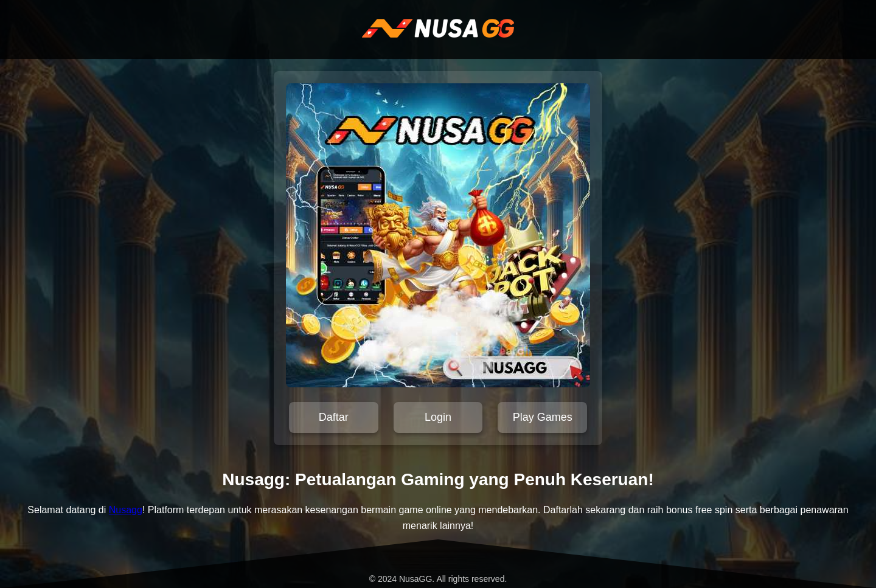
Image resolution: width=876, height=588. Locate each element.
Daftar (334, 417)
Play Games (543, 417)
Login (438, 417)
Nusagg (126, 510)
